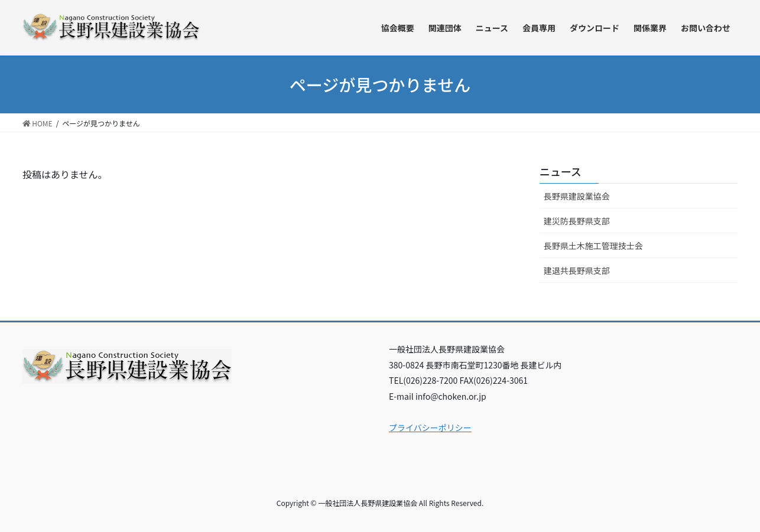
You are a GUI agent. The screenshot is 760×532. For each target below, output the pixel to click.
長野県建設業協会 (577, 196)
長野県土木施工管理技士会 (593, 246)
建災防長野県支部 (577, 221)
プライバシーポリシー (430, 427)
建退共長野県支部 (577, 270)
